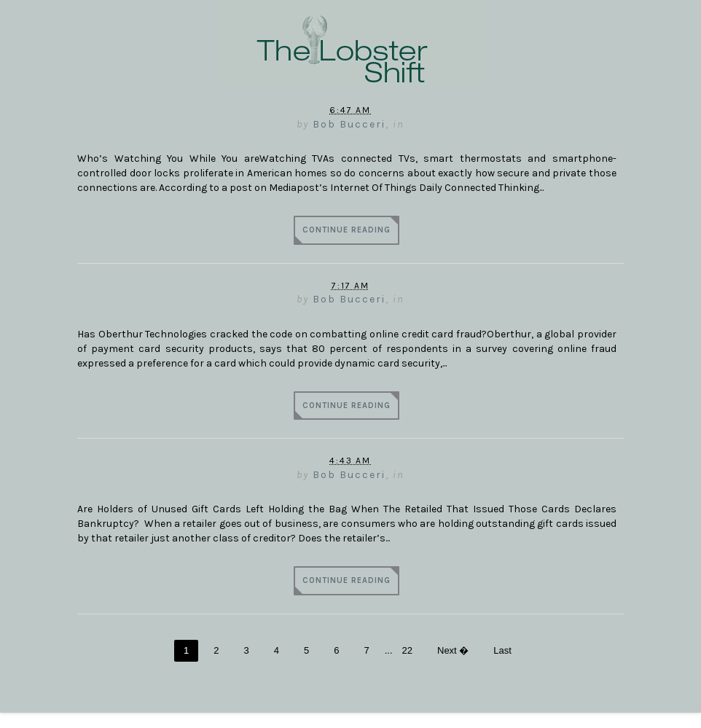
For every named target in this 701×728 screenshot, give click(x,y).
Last (502, 650)
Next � (453, 650)
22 (407, 650)
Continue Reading (346, 230)
